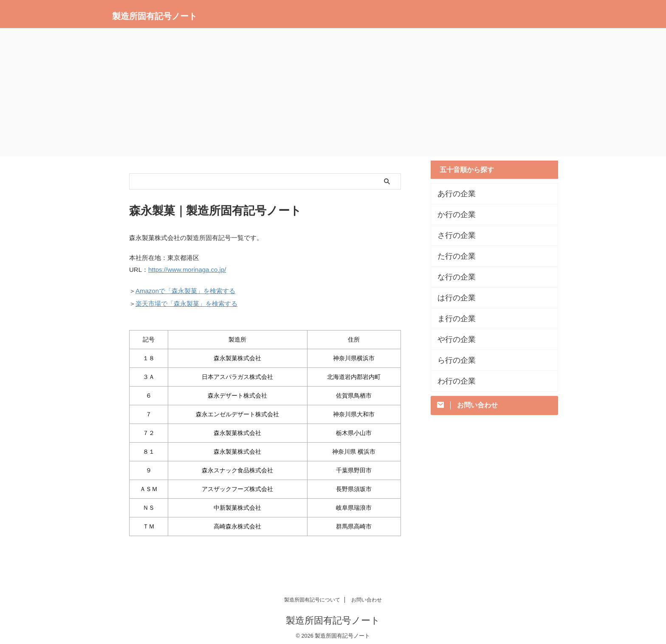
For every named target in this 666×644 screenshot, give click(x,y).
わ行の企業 (452, 381)
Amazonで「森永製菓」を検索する (185, 289)
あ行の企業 (452, 194)
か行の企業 (452, 215)
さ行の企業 (452, 235)
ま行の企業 (452, 319)
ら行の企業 (452, 360)
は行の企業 (452, 298)
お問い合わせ (367, 596)
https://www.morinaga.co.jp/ (187, 269)
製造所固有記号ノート (155, 16)
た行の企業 (452, 256)
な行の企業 (452, 277)
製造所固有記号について (312, 596)
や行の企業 (452, 339)
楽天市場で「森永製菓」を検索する (186, 301)
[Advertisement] (333, 93)
